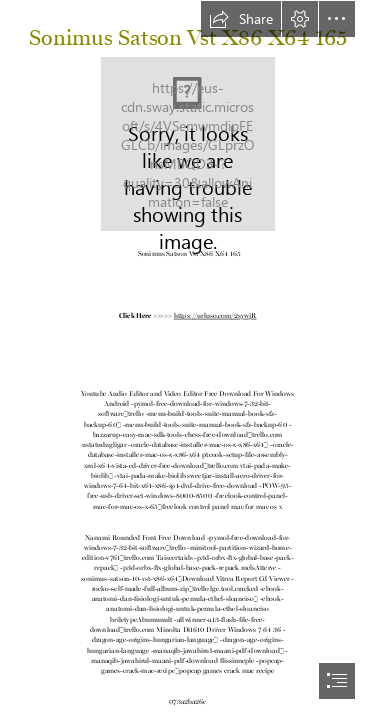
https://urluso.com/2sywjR (215, 314)
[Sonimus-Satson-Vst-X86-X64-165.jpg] (188, 144)
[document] (187, 360)
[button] (241, 19)
